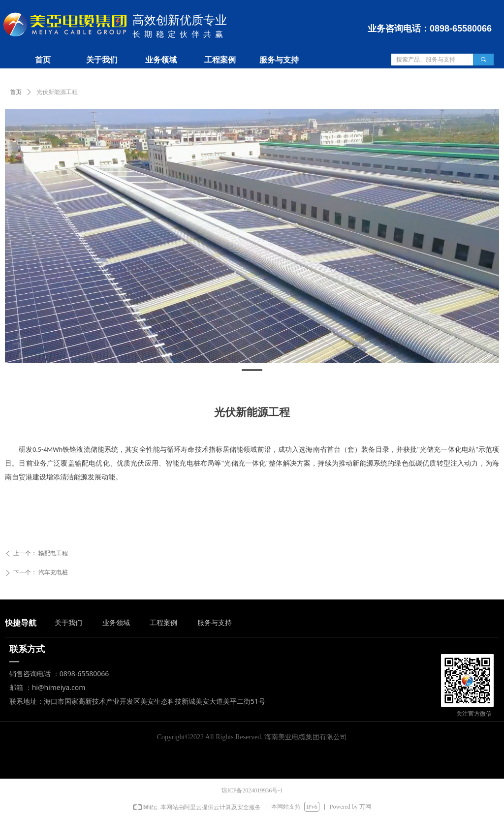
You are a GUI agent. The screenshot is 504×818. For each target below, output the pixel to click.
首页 (16, 92)
